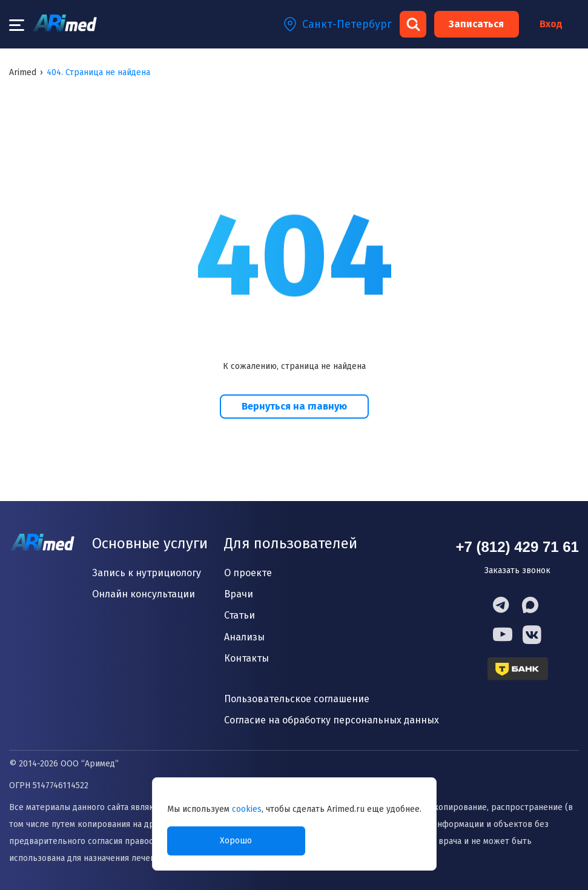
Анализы (244, 637)
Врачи (239, 594)
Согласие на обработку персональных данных (332, 720)
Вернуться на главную (294, 406)
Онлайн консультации (144, 594)
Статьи (239, 615)
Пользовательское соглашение (297, 699)
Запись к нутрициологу (147, 573)
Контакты (246, 658)
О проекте (248, 573)
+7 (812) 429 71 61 (517, 547)
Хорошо (236, 841)
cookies (247, 809)
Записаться (476, 24)
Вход (551, 24)
